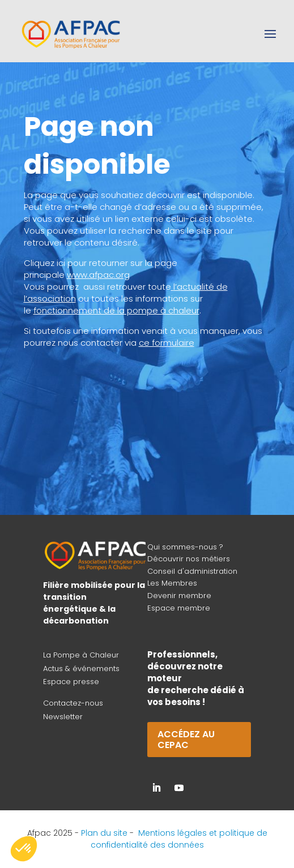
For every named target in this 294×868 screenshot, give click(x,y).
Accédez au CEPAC (186, 740)
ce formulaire (167, 343)
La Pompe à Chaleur (81, 655)
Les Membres (172, 583)
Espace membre (179, 608)
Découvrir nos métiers (189, 559)
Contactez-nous (73, 703)
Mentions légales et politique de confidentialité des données (179, 839)
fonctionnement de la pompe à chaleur (116, 310)
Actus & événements (81, 669)
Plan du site (104, 833)
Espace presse (71, 682)
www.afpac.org (98, 275)
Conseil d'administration (192, 571)
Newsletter (63, 717)
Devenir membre (179, 596)
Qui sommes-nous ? (185, 547)
